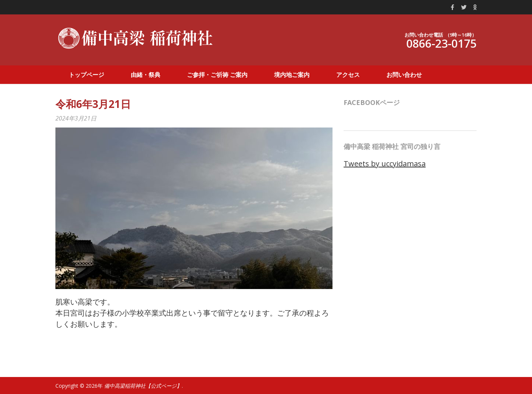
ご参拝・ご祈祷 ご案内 (217, 75)
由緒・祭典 (146, 75)
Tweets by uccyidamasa (385, 164)
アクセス (348, 75)
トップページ (86, 75)
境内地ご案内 (292, 75)
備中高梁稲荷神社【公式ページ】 (143, 386)
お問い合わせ (404, 75)
